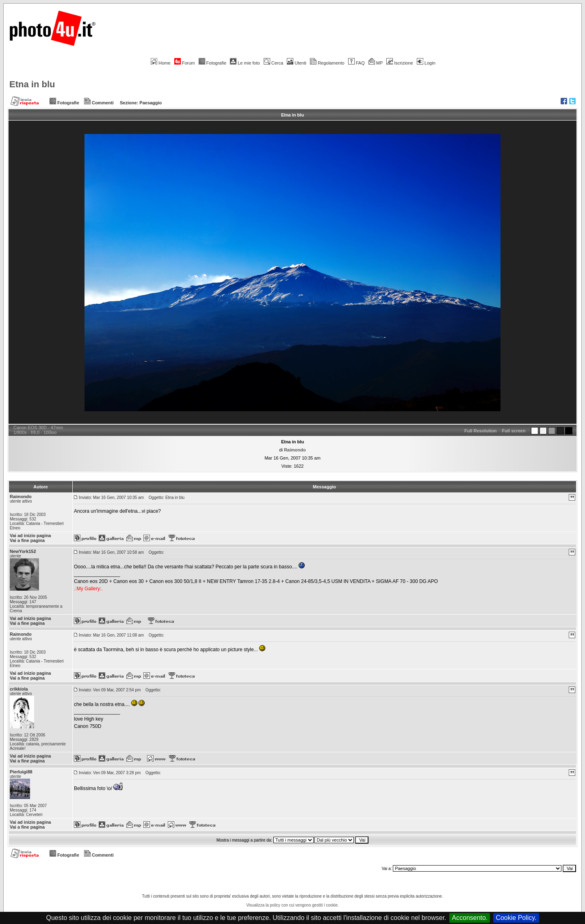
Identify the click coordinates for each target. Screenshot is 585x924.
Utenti (297, 63)
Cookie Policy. (516, 918)
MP (376, 63)
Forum (185, 63)
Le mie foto (245, 63)
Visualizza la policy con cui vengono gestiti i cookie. (292, 905)
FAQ (356, 63)
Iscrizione (400, 63)
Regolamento (327, 63)
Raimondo (295, 450)
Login (426, 63)
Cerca (273, 63)
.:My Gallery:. (88, 589)
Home (160, 63)
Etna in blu (32, 84)
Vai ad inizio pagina (30, 535)
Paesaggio (151, 103)
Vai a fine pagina (27, 540)
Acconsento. (470, 918)
